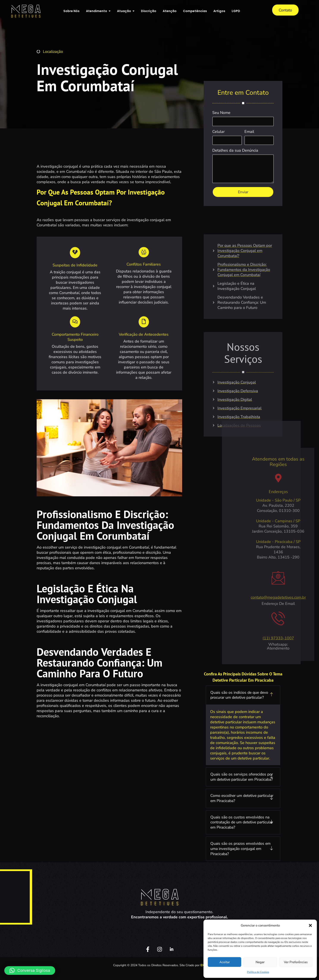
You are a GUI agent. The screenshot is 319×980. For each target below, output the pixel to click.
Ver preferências (296, 962)
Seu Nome (221, 113)
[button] (310, 925)
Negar (260, 962)
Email (249, 132)
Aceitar (225, 962)
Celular (218, 132)
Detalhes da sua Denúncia (235, 151)
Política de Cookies (258, 972)
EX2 (203, 971)
